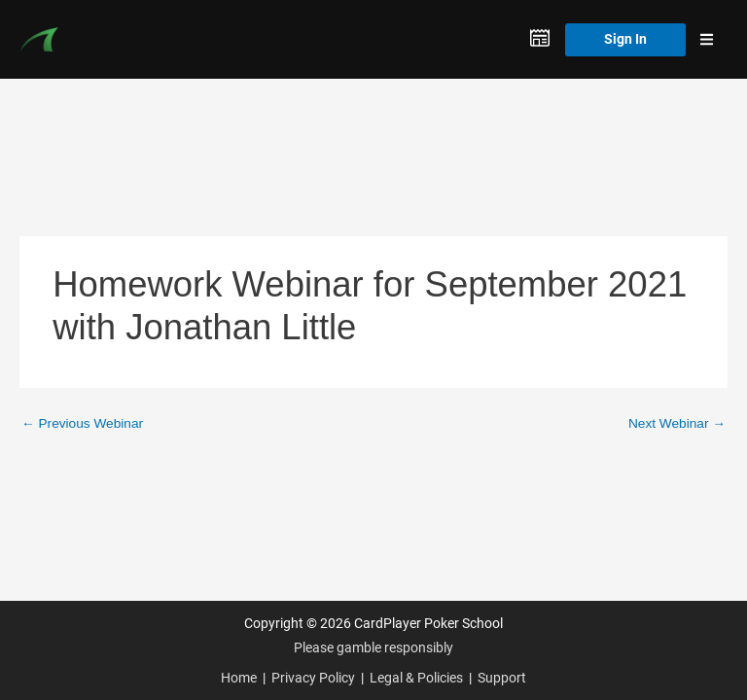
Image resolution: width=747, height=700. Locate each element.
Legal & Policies (416, 678)
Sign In (625, 39)
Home (239, 678)
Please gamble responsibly (373, 647)
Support (502, 678)
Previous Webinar (82, 423)
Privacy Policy (313, 678)
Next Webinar (677, 423)
